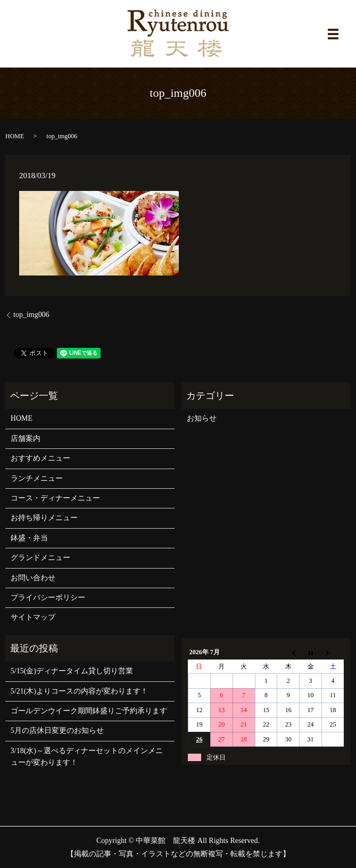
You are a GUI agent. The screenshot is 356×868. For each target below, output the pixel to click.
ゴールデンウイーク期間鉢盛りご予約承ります (89, 711)
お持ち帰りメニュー (44, 518)
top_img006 (31, 315)
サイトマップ (33, 617)
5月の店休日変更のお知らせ (57, 731)
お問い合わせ (33, 578)
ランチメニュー (37, 478)
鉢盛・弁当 (29, 538)
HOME (15, 136)
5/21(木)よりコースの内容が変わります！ (79, 691)
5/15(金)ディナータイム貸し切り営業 (72, 671)
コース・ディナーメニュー (55, 498)
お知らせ (202, 418)
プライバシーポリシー (48, 598)
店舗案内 (26, 439)
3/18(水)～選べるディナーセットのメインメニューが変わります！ (87, 757)
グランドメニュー (40, 558)
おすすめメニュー (40, 458)
